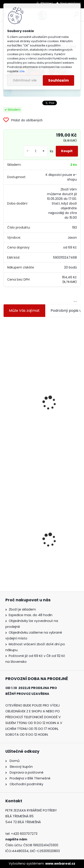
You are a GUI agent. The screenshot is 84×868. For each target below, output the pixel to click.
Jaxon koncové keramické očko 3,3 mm (41, 351)
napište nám (16, 839)
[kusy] (36, 151)
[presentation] (5, 392)
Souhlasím (58, 80)
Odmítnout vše (25, 80)
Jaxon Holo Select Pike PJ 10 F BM (35, 539)
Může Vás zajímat (24, 311)
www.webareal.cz (60, 864)
